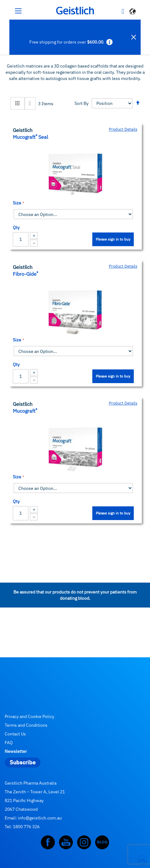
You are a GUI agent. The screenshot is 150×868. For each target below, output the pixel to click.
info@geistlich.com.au (40, 818)
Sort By (82, 103)
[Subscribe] (23, 762)
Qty (16, 228)
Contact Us (15, 734)
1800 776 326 (26, 827)
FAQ (9, 743)
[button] (133, 12)
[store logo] (75, 11)
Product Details (123, 129)
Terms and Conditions (26, 725)
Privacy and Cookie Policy (29, 716)
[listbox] (73, 214)
